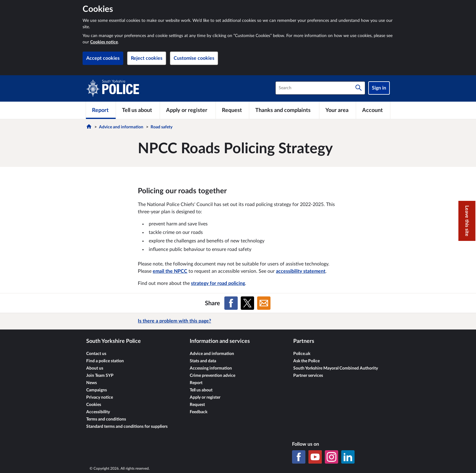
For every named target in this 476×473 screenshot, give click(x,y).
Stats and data (203, 361)
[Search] (359, 88)
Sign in (379, 88)
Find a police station (105, 361)
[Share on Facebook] (231, 303)
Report (196, 383)
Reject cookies (147, 58)
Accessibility (98, 412)
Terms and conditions (106, 419)
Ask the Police (306, 361)
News (92, 383)
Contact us (96, 354)
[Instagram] (331, 457)
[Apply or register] (188, 110)
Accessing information (211, 368)
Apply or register (205, 397)
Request (197, 405)
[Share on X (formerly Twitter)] (247, 303)
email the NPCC (170, 271)
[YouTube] (315, 457)
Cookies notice (104, 42)
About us (95, 368)
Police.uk (302, 354)
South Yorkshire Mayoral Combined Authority (336, 368)
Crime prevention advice (212, 376)
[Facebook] (299, 457)
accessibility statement (301, 271)
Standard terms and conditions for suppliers (127, 427)
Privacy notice (100, 397)
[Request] (233, 110)
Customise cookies (194, 58)
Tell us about (201, 390)
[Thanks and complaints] (284, 110)
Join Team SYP (100, 376)
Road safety (161, 127)
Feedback (199, 412)
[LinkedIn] (348, 457)
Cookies (94, 405)
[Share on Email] (264, 303)
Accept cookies (103, 58)
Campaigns (97, 390)
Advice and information (121, 127)
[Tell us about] (138, 110)
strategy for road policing (218, 283)
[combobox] (320, 88)
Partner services (308, 376)
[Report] (101, 110)
